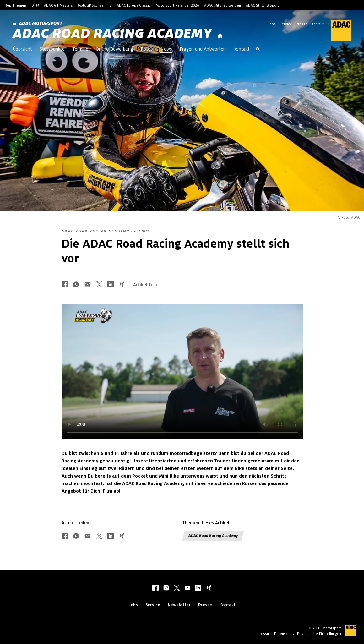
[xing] (209, 588)
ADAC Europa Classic (134, 5)
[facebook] (155, 588)
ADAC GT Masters (58, 5)
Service (286, 24)
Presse (302, 24)
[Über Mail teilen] (88, 285)
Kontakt (318, 24)
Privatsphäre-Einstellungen (319, 634)
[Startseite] (220, 36)
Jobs (272, 24)
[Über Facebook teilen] (65, 285)
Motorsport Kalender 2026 (177, 5)
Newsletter (179, 605)
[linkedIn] (198, 588)
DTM (35, 5)
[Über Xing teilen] (122, 285)
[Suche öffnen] (258, 50)
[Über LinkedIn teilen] (111, 285)
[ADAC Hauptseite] (338, 30)
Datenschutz (284, 634)
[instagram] (166, 588)
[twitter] (177, 588)
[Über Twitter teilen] (99, 285)
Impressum (263, 634)
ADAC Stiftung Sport (262, 5)
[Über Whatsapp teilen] (76, 285)
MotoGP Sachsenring (95, 5)
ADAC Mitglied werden (223, 5)
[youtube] (187, 588)
